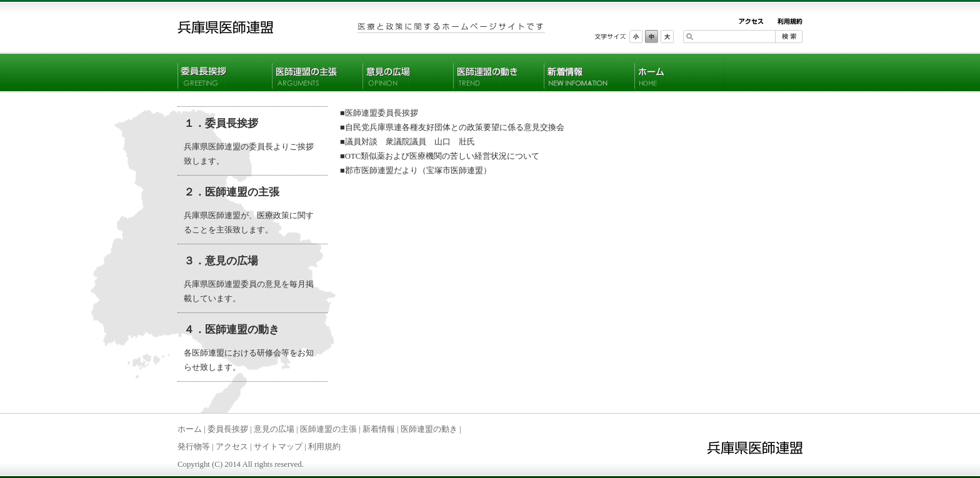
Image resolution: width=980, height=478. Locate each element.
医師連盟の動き (429, 429)
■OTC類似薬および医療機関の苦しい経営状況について (440, 156)
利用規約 (324, 447)
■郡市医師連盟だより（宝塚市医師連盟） (416, 171)
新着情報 (379, 429)
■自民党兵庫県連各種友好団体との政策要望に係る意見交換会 (452, 127)
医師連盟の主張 (328, 429)
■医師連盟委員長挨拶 (379, 113)
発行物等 (194, 447)
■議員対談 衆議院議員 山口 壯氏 (407, 142)
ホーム (190, 429)
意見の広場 (274, 429)
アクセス (232, 447)
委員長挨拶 (228, 429)
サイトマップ (278, 447)
